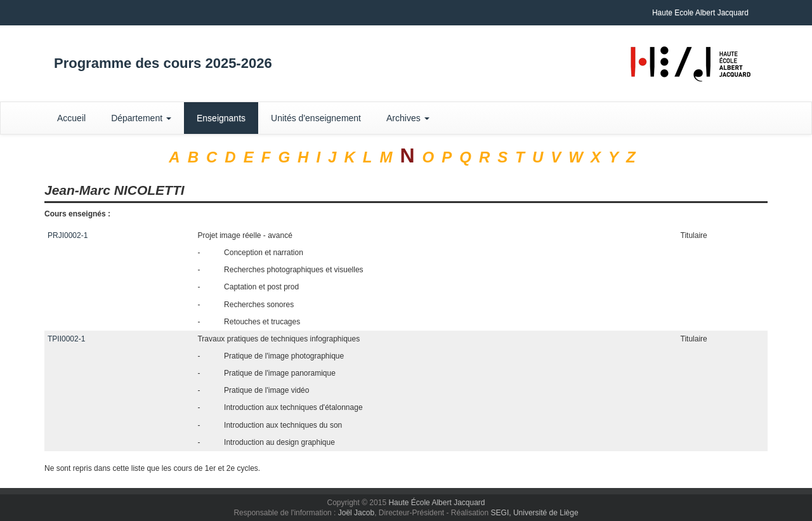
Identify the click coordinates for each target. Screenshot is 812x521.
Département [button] (141, 118)
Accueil (71, 118)
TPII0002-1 (66, 339)
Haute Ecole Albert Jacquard (700, 13)
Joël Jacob (356, 513)
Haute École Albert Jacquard (436, 503)
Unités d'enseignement (316, 118)
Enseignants (221, 118)
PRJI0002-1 (68, 235)
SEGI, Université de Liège (535, 513)
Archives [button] (408, 118)
